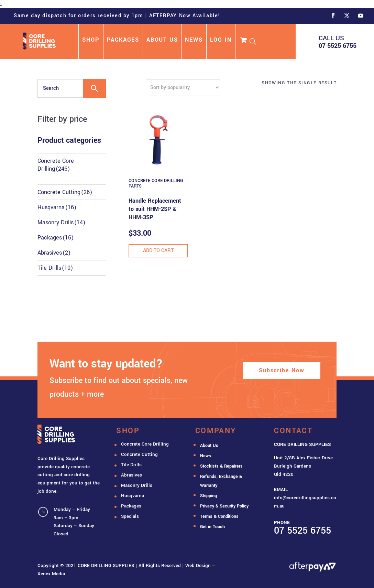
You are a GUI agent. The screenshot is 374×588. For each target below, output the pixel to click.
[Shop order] (183, 88)
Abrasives (54, 253)
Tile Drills (55, 268)
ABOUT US (162, 41)
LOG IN (221, 41)
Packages (56, 238)
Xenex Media (51, 574)
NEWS (194, 41)
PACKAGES (123, 41)
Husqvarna (57, 207)
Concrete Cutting (65, 192)
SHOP (91, 41)
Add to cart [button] (158, 251)
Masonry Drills (61, 222)
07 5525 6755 (338, 46)
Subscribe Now (282, 370)
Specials (130, 516)
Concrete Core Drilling (56, 165)
